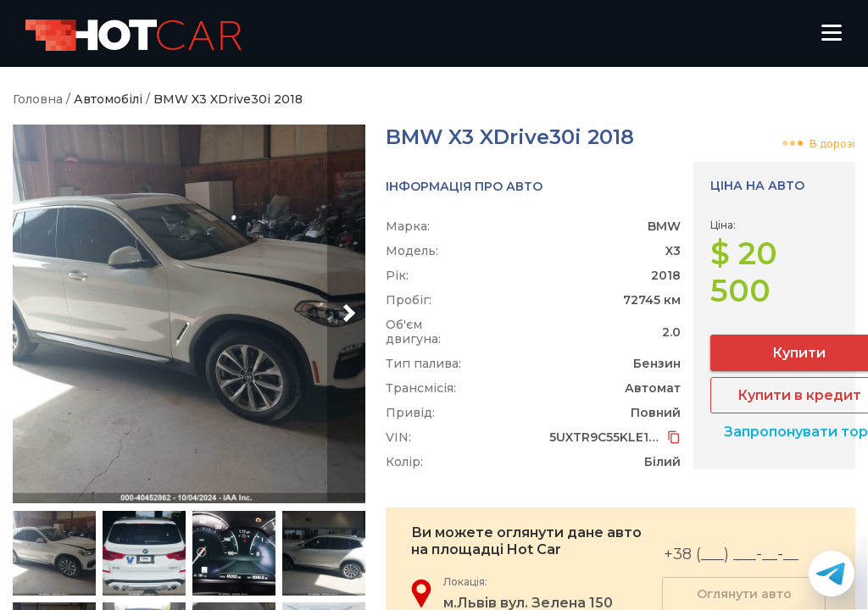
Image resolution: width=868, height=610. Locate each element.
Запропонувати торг (749, 394)
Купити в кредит (749, 358)
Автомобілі (108, 100)
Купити (750, 316)
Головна (38, 100)
